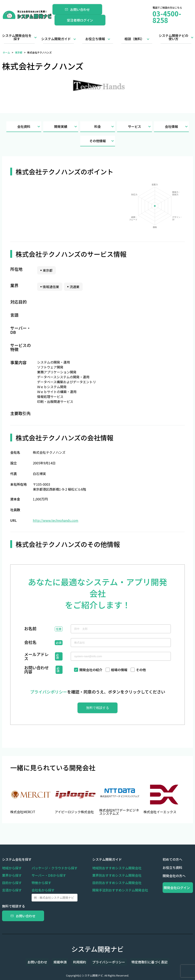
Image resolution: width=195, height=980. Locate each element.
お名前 (30, 629)
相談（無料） (134, 39)
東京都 (19, 52)
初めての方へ (172, 859)
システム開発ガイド (56, 39)
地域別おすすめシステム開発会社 (117, 868)
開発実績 (66, 127)
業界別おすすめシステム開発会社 (117, 875)
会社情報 (177, 127)
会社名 (30, 643)
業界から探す (12, 875)
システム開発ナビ (97, 949)
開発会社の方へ (174, 876)
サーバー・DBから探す (49, 875)
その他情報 (102, 141)
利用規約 (80, 962)
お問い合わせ (77, 9)
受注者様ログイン (80, 20)
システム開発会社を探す (17, 37)
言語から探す (12, 890)
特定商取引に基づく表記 (144, 962)
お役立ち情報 (95, 39)
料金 (105, 127)
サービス (140, 127)
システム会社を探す (17, 859)
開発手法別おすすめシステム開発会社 (120, 890)
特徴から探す (41, 883)
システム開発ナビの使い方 (173, 37)
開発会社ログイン (178, 888)
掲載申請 (63, 962)
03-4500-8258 (167, 17)
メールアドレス (36, 656)
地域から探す (12, 868)
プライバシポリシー (49, 692)
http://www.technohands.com (56, 520)
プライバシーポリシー (106, 962)
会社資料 (29, 127)
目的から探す (12, 883)
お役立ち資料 (172, 867)
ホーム (6, 52)
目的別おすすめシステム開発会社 (117, 883)
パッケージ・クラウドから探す (55, 868)
